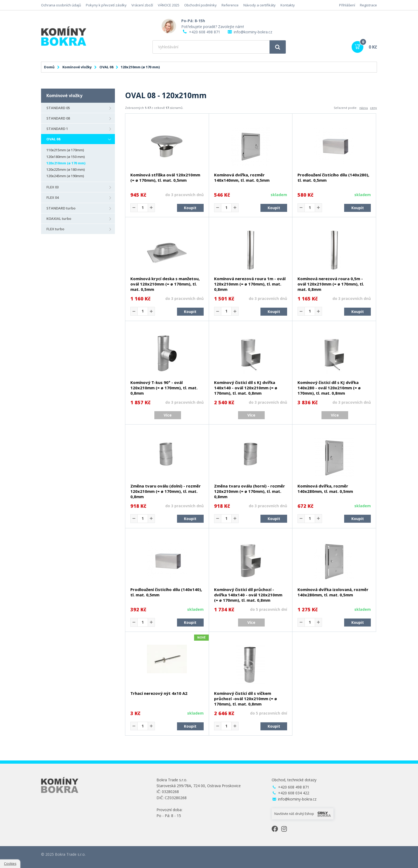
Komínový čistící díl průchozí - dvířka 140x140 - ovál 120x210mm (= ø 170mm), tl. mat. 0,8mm (248, 595)
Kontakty (288, 5)
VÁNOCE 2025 (169, 5)
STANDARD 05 (58, 108)
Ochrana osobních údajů (61, 5)
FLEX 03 (53, 187)
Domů (49, 67)
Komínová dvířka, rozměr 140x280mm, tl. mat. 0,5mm (325, 489)
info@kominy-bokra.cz (253, 32)
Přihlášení (347, 5)
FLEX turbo (55, 229)
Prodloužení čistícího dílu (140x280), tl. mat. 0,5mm (333, 177)
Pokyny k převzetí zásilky (106, 5)
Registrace (368, 5)
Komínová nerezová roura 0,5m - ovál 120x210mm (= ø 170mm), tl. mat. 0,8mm (331, 284)
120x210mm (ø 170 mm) (66, 163)
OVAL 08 (106, 67)
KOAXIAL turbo (59, 219)
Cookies (10, 864)
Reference (230, 5)
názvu (364, 108)
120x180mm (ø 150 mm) (66, 157)
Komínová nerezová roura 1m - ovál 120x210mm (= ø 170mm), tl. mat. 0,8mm (250, 284)
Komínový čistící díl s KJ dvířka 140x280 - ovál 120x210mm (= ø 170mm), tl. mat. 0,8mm (329, 388)
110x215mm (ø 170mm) (65, 150)
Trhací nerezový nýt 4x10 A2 (159, 693)
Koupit (190, 208)
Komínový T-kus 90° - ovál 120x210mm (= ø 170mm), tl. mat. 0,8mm (164, 388)
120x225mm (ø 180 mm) (66, 169)
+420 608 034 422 (294, 793)
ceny (373, 108)
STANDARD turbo (61, 208)
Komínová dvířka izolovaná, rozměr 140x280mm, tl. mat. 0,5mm (333, 592)
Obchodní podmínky (200, 5)
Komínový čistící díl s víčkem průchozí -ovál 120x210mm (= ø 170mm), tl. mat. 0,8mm (246, 699)
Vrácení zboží (142, 5)
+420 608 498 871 (205, 32)
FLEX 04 (53, 197)
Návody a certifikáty (260, 5)
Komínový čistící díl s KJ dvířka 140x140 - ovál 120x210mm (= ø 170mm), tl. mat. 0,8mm (246, 388)
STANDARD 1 (57, 129)
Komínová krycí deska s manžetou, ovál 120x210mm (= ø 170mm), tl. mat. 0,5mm (165, 284)
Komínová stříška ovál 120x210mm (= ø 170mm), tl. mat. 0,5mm (165, 177)
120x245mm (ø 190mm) (65, 176)
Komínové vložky (77, 67)
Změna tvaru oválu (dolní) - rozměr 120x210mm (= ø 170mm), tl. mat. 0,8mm (166, 491)
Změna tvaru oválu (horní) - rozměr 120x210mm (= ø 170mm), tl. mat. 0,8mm (250, 491)
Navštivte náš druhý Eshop (303, 814)
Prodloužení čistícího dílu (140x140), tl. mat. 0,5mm (166, 592)
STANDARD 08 (58, 118)
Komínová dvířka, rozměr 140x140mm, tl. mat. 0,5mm (242, 177)
